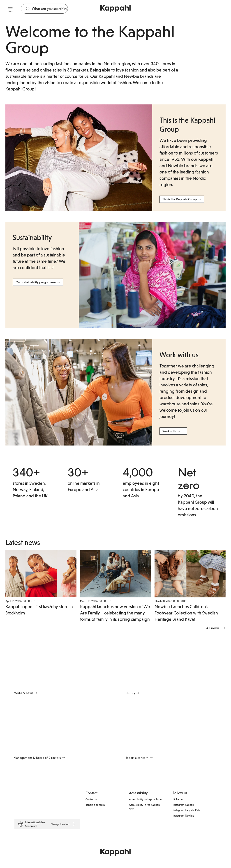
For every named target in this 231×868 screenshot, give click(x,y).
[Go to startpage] (115, 9)
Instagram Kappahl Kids (186, 810)
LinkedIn (178, 799)
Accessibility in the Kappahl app (145, 806)
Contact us (91, 799)
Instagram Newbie (183, 815)
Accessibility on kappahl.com (146, 799)
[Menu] (10, 9)
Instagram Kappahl (184, 804)
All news (216, 628)
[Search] (50, 9)
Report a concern (95, 804)
